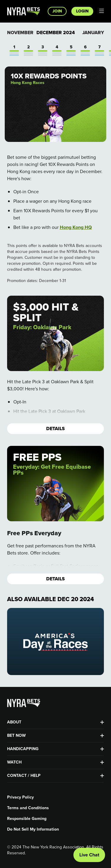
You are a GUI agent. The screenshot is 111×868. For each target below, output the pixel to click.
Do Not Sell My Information (33, 829)
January (93, 33)
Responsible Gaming (27, 819)
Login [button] (82, 11)
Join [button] (57, 11)
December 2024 (56, 33)
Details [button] (55, 429)
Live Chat (89, 855)
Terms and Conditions (28, 808)
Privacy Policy (20, 797)
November (20, 33)
